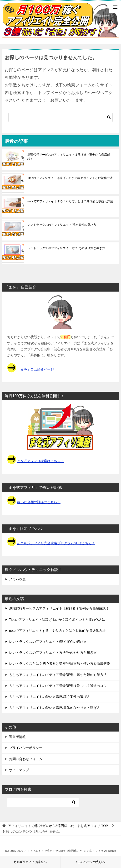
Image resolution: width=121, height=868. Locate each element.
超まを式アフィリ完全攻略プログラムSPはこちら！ (56, 543)
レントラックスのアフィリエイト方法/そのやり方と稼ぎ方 (66, 248)
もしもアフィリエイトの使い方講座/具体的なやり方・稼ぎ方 (55, 708)
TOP (58, 826)
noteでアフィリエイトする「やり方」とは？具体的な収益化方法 (70, 201)
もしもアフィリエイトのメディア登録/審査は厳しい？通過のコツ (58, 686)
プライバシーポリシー (26, 748)
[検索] (60, 117)
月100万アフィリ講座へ (30, 862)
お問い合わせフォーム (26, 759)
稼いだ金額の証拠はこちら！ (39, 502)
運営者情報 (17, 737)
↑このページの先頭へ (91, 862)
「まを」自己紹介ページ (35, 369)
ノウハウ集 (17, 579)
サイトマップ (19, 770)
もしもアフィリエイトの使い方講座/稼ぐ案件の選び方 (50, 697)
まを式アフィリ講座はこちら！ (40, 461)
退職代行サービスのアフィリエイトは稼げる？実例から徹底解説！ (69, 157)
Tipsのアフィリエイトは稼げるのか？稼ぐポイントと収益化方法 (70, 178)
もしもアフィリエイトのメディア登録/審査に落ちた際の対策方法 (58, 675)
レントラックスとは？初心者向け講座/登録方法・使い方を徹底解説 (60, 664)
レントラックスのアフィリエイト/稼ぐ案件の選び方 (62, 225)
